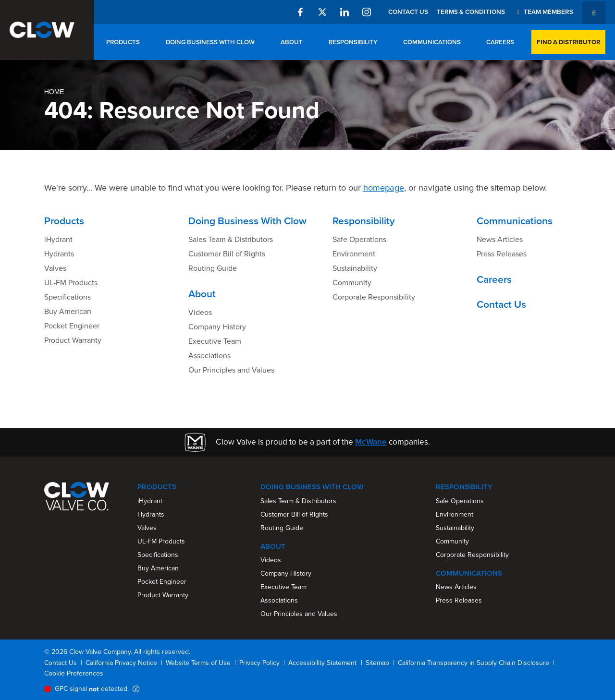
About (292, 42)
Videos (200, 312)
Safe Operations (359, 239)
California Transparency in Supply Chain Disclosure (474, 663)
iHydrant (58, 239)
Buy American (68, 311)
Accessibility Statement (322, 663)
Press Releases (502, 254)
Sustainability (355, 268)
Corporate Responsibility (374, 297)
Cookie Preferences (74, 673)
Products (123, 42)
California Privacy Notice (121, 663)
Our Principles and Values (231, 370)
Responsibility (353, 42)
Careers (500, 42)
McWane (371, 442)
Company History (217, 327)
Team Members (543, 12)
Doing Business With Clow (210, 42)
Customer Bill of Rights (227, 254)
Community (352, 283)
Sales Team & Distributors (231, 239)
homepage (384, 187)
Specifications (68, 297)
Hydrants (59, 254)
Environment (354, 254)
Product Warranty (73, 340)
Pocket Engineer (72, 326)
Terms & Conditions (471, 12)
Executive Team (215, 341)
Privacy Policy (259, 663)
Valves (55, 268)
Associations (209, 356)
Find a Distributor (568, 42)
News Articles (500, 239)
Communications (432, 42)
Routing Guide (213, 268)
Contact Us (408, 12)
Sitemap (377, 663)
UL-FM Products (71, 283)
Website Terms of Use (198, 663)
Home (54, 92)
